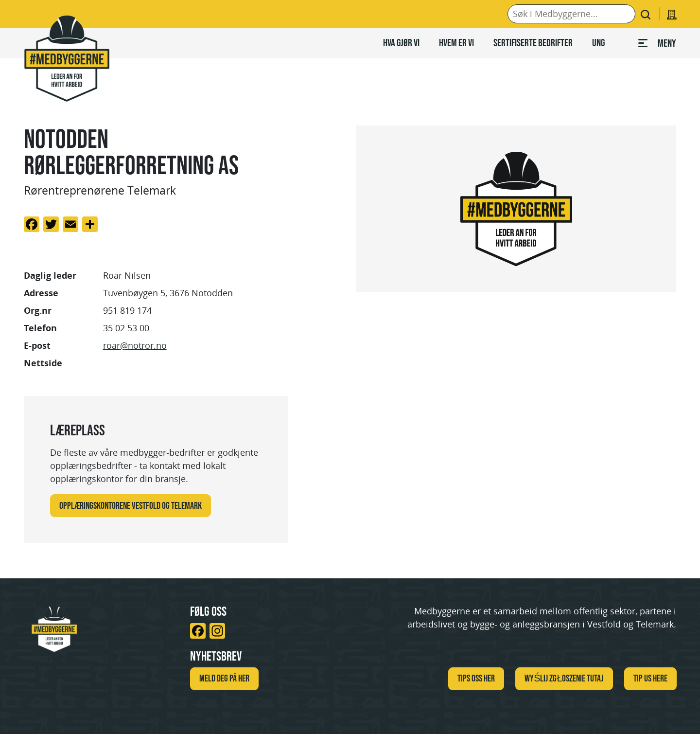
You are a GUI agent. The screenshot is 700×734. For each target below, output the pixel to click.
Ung (598, 42)
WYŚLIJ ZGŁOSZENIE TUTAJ (564, 678)
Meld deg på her (224, 678)
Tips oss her (476, 678)
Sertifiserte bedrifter (533, 42)
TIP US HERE (650, 678)
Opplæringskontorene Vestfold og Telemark (131, 505)
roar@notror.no (135, 345)
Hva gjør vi (401, 42)
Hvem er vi (456, 42)
